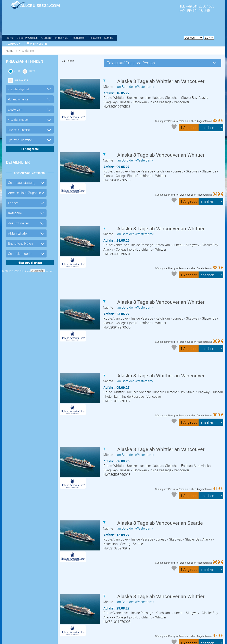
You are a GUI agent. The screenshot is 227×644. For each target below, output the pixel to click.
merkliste (39, 44)
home (10, 51)
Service (109, 38)
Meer (17, 71)
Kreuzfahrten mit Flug (55, 38)
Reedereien (78, 38)
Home (10, 38)
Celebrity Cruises (27, 38)
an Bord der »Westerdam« (162, 84)
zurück (15, 44)
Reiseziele (95, 38)
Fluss (31, 71)
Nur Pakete (21, 80)
